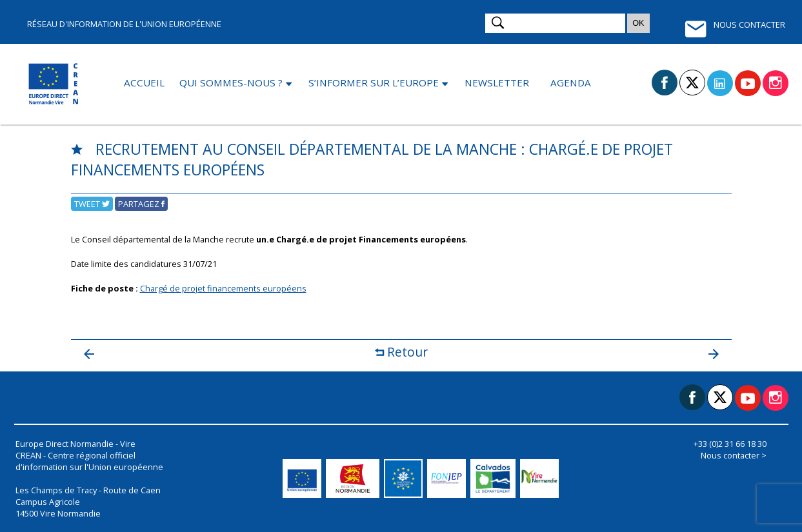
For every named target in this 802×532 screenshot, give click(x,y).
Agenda (571, 83)
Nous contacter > (734, 455)
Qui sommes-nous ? (231, 83)
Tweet (92, 204)
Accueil (144, 83)
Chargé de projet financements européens (223, 288)
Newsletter (497, 83)
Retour (401, 352)
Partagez (141, 204)
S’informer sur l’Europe (374, 83)
